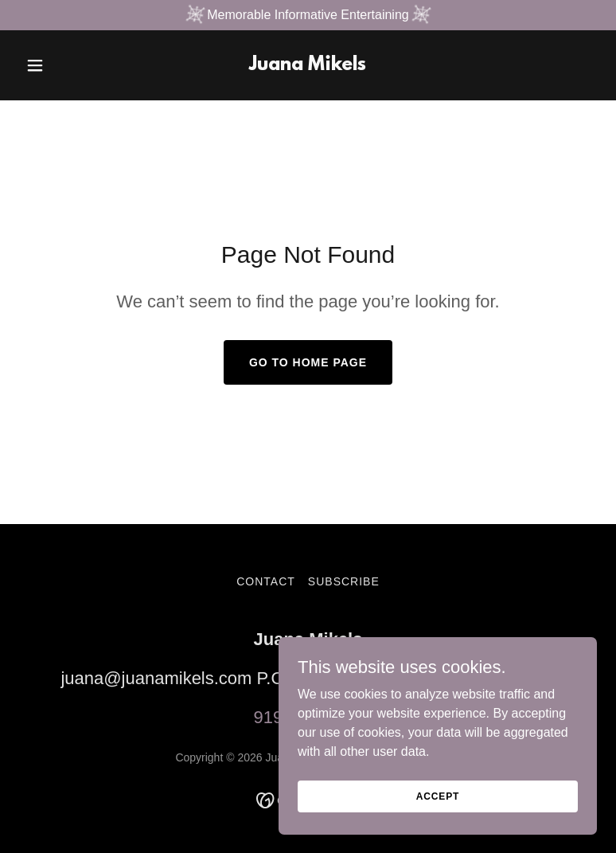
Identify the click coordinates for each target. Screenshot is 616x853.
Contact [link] (266, 581)
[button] (62, 65)
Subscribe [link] (344, 581)
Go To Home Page (308, 362)
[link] (308, 66)
